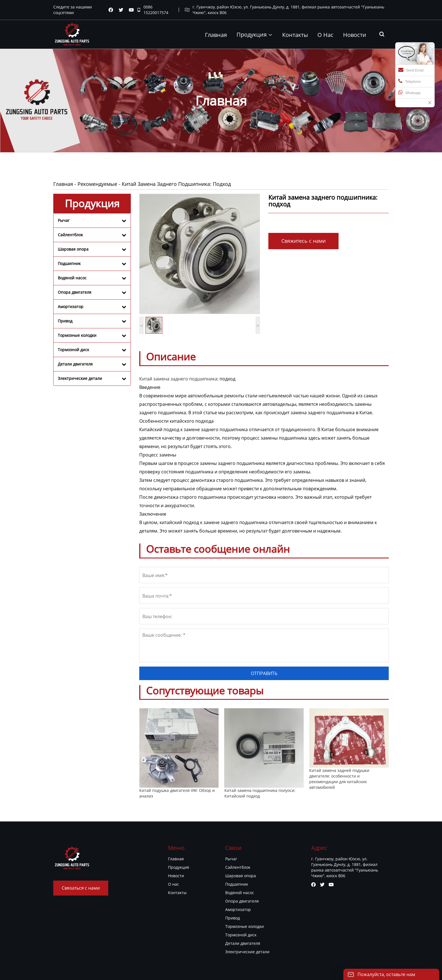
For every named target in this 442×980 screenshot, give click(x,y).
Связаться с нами (81, 888)
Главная (63, 184)
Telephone (409, 81)
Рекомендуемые (97, 184)
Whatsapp (409, 92)
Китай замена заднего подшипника (178, 379)
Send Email (411, 70)
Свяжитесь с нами (303, 241)
